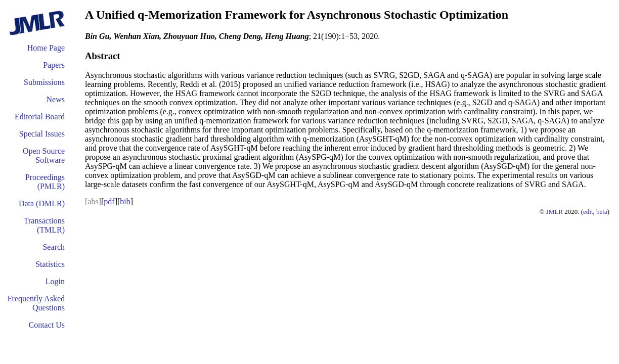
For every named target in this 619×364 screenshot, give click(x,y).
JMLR (555, 212)
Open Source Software (44, 155)
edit (588, 212)
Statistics (50, 264)
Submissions (44, 82)
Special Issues (42, 134)
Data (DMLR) (42, 203)
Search (54, 247)
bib (125, 201)
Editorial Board (40, 117)
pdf (109, 201)
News (56, 99)
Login (55, 281)
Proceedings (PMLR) (45, 182)
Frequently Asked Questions (36, 303)
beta (602, 212)
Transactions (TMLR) (44, 225)
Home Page (46, 48)
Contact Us (47, 325)
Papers (54, 65)
